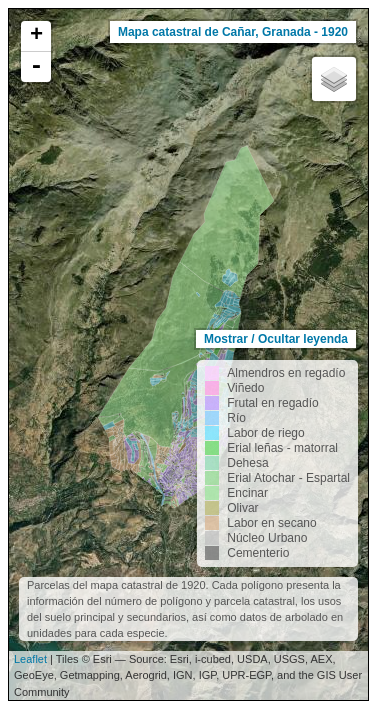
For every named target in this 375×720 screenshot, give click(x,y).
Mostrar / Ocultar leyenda (276, 339)
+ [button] (36, 36)
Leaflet (30, 659)
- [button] (36, 67)
